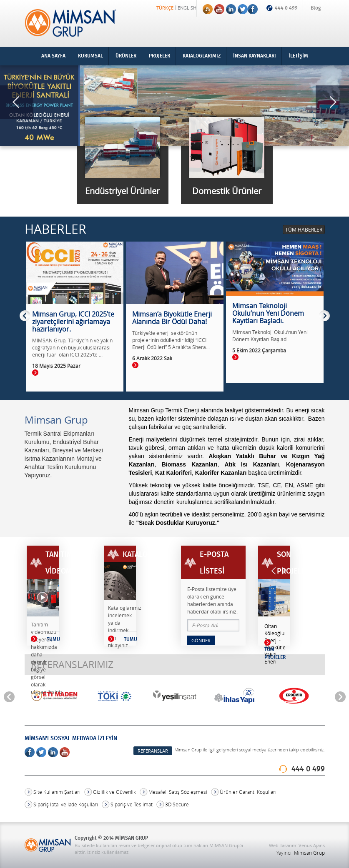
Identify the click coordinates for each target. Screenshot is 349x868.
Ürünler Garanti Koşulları (248, 792)
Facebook (253, 9)
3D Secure (177, 804)
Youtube (219, 9)
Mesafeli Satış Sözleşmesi (178, 792)
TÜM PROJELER (275, 653)
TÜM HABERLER (304, 229)
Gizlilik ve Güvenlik (114, 792)
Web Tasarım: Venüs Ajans (297, 845)
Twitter (243, 9)
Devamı (35, 373)
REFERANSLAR (153, 751)
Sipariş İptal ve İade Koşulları (66, 804)
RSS (208, 9)
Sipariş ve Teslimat (132, 804)
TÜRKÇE (165, 8)
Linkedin (231, 9)
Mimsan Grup (309, 853)
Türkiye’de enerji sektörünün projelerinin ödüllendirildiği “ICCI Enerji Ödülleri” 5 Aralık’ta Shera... (171, 340)
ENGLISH (187, 8)
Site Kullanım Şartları (57, 792)
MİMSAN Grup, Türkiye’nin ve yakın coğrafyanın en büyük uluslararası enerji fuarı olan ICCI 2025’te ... (72, 347)
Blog (316, 8)
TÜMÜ (34, 639)
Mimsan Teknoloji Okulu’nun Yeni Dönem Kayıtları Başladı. (270, 335)
